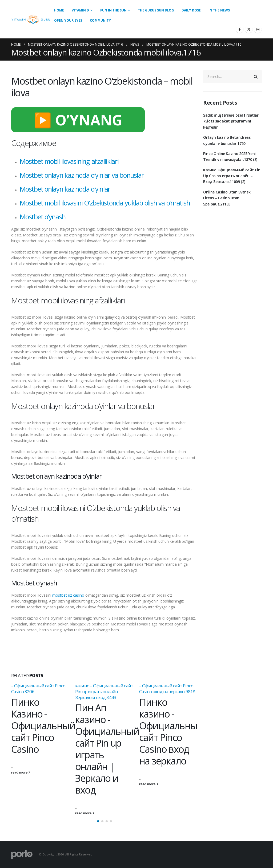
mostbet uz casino (68, 595)
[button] (98, 821)
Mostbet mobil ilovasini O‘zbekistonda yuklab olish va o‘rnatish (105, 203)
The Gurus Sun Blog (156, 10)
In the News (219, 10)
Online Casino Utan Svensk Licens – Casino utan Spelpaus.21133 (227, 198)
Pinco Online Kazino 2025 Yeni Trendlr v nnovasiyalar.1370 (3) (230, 156)
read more (21, 772)
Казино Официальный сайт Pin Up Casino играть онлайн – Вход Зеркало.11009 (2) (232, 176)
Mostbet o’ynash (43, 217)
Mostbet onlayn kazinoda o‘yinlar (65, 189)
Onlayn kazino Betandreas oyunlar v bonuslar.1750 (227, 140)
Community (100, 20)
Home (59, 10)
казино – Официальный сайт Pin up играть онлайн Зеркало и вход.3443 (104, 691)
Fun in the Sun (113, 10)
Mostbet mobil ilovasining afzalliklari (69, 161)
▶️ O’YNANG (78, 120)
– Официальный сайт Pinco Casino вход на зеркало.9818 (167, 689)
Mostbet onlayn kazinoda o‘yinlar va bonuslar (82, 175)
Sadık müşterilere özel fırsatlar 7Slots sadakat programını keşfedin (231, 121)
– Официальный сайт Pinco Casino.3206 (38, 689)
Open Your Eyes (68, 20)
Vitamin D (80, 10)
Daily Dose (191, 10)
